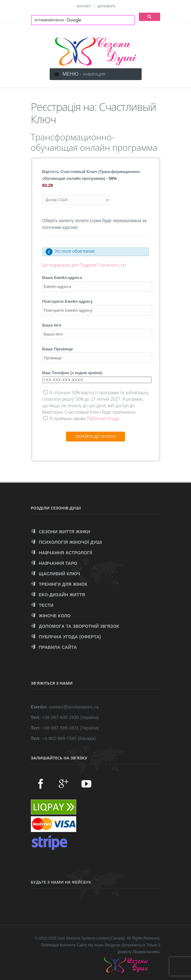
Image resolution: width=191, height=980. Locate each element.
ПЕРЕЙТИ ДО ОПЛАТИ (95, 437)
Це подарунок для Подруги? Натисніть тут (84, 265)
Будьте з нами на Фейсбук (61, 882)
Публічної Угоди (103, 418)
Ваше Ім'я (52, 325)
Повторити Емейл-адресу (68, 301)
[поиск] (82, 20)
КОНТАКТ (84, 6)
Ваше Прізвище (58, 349)
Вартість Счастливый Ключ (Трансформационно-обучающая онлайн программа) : (91, 175)
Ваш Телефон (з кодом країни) (72, 373)
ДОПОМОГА (106, 6)
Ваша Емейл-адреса (62, 278)
